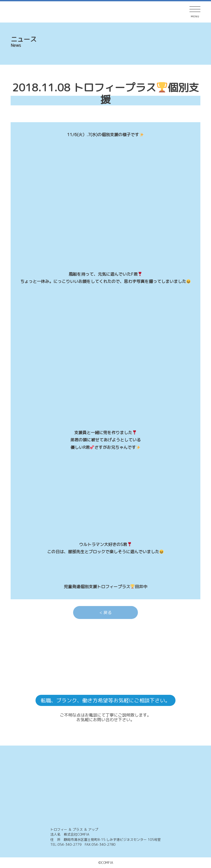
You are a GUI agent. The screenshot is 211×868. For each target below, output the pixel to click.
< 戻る (106, 612)
